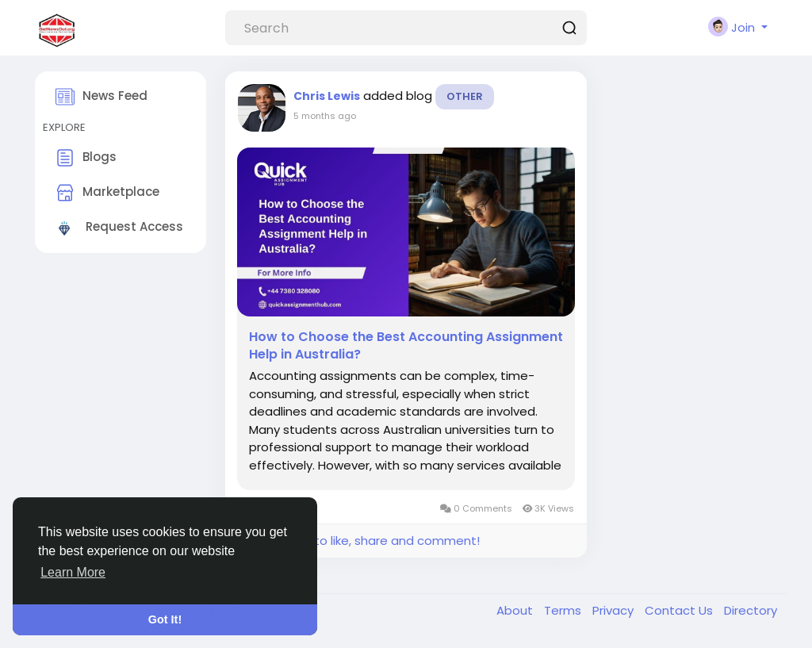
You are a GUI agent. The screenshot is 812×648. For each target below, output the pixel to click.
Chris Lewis (327, 96)
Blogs (86, 158)
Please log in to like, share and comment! (358, 541)
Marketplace (107, 193)
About (516, 610)
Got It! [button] (165, 619)
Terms (564, 610)
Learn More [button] (73, 572)
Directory (751, 610)
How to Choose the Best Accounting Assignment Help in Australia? (406, 346)
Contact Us (680, 610)
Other (465, 96)
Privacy (615, 610)
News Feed (101, 97)
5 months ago (325, 116)
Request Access (119, 228)
